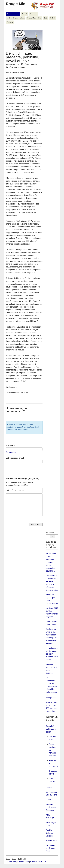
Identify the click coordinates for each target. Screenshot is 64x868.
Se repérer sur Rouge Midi (51, 848)
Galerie (53, 18)
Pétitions (10, 22)
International (51, 787)
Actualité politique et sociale (51, 729)
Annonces (34, 14)
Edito (46, 18)
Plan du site (11, 862)
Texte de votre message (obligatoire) (22, 478)
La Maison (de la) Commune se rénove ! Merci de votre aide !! (52, 654)
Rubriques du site (13, 14)
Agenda (25, 14)
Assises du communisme (16, 18)
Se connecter (11, 452)
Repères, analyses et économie (51, 807)
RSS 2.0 (42, 862)
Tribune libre (51, 841)
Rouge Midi (16, 4)
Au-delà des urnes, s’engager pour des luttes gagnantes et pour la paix (52, 562)
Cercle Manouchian (34, 18)
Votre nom (10, 445)
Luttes (49, 800)
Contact (34, 862)
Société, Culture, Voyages (50, 833)
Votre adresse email (15, 458)
